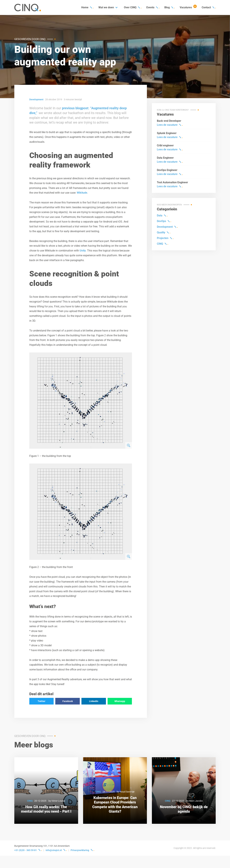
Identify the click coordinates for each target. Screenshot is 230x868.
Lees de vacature (167, 125)
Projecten (163, 238)
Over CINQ (130, 7)
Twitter (41, 701)
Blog (167, 7)
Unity (83, 251)
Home (85, 7)
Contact (206, 7)
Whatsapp (120, 701)
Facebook (68, 701)
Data (160, 215)
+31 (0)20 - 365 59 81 (26, 850)
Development (165, 227)
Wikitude (82, 193)
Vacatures (188, 7)
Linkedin (94, 701)
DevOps (161, 221)
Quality (161, 232)
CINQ (160, 244)
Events (150, 7)
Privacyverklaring (80, 850)
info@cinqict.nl (54, 850)
